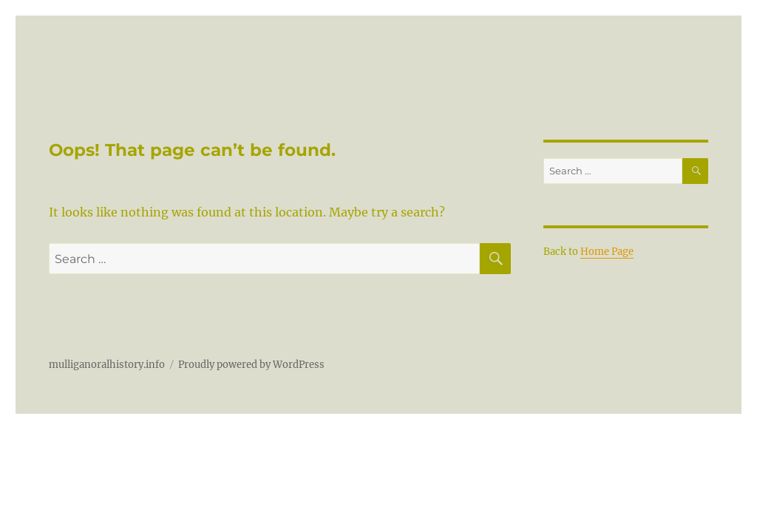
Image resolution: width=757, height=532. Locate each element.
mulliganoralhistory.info (107, 365)
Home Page (607, 252)
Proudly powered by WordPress (251, 365)
